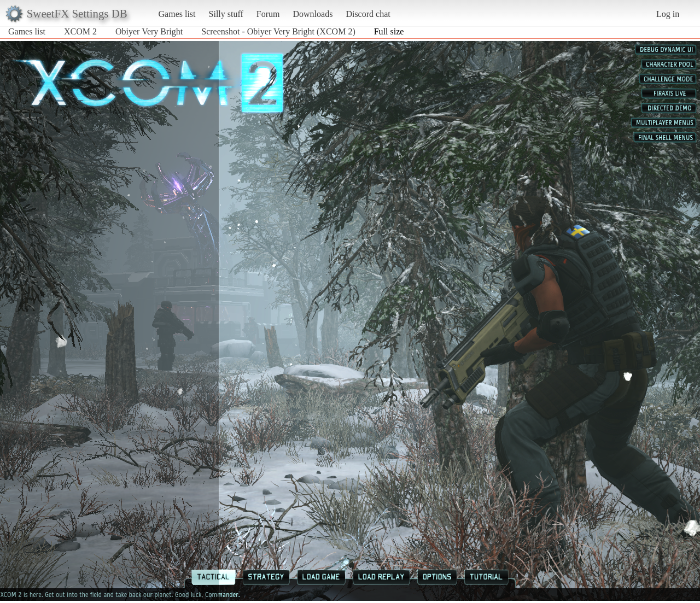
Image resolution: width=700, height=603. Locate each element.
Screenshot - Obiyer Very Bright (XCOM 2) (278, 31)
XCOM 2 (80, 31)
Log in (668, 14)
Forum (268, 14)
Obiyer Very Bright (149, 31)
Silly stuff (226, 14)
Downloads (313, 14)
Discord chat (368, 14)
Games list (177, 14)
